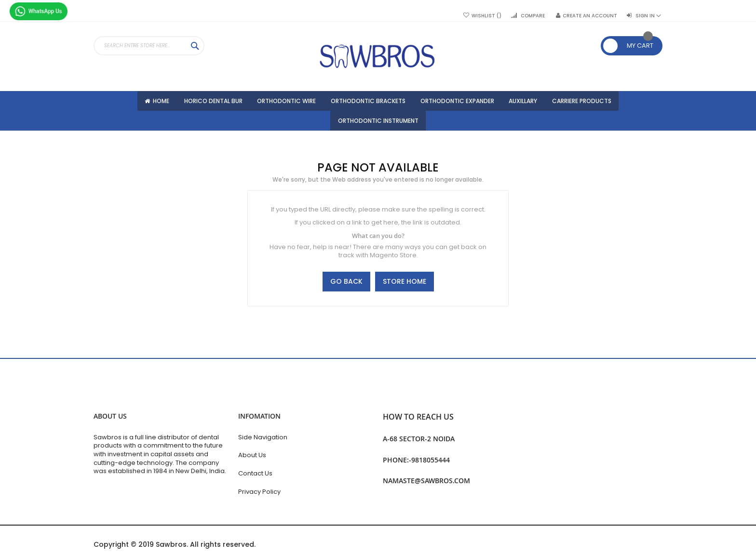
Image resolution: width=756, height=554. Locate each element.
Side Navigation (263, 437)
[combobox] (149, 46)
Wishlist (486, 16)
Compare (533, 16)
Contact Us (255, 473)
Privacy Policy (259, 492)
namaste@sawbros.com (426, 481)
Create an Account (590, 16)
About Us (252, 455)
